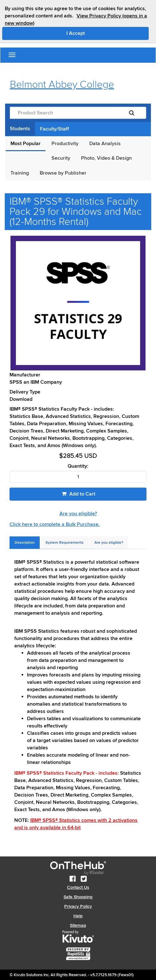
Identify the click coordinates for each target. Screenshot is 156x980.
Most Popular (26, 144)
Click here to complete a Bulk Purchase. (55, 524)
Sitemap (78, 925)
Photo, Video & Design (106, 158)
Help (78, 916)
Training (20, 173)
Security (61, 158)
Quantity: (78, 466)
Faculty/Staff (54, 129)
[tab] (25, 543)
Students (20, 129)
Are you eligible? (78, 514)
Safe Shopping (78, 897)
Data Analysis (105, 144)
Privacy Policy (78, 906)
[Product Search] (64, 113)
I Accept (102, 33)
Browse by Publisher (63, 173)
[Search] (132, 113)
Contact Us (78, 887)
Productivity (65, 144)
